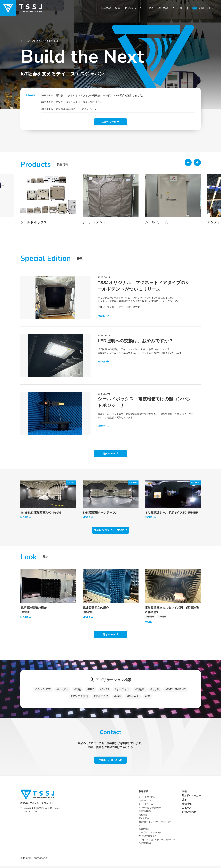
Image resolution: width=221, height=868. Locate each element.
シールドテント (146, 802)
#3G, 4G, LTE (43, 691)
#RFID (90, 691)
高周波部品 (144, 831)
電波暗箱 (143, 817)
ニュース (177, 8)
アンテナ (143, 827)
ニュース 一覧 (110, 121)
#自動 (78, 691)
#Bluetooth (133, 698)
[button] (188, 161)
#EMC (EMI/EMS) (176, 691)
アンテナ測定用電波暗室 (150, 810)
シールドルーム (146, 806)
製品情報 (106, 8)
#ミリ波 (155, 691)
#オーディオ (122, 691)
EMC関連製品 (145, 845)
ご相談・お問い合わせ (111, 762)
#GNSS (105, 691)
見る (151, 8)
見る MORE (110, 635)
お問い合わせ (189, 814)
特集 (118, 8)
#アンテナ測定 (79, 698)
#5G (148, 698)
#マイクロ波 (101, 698)
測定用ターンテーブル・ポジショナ (155, 824)
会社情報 (163, 8)
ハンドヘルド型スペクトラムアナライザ (157, 842)
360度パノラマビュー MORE (110, 530)
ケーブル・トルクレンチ (150, 835)
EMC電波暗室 (145, 813)
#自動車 (140, 691)
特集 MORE (110, 453)
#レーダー (62, 691)
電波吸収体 (144, 820)
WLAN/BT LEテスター (149, 838)
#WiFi (118, 698)
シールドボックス (147, 799)
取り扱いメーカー (134, 8)
